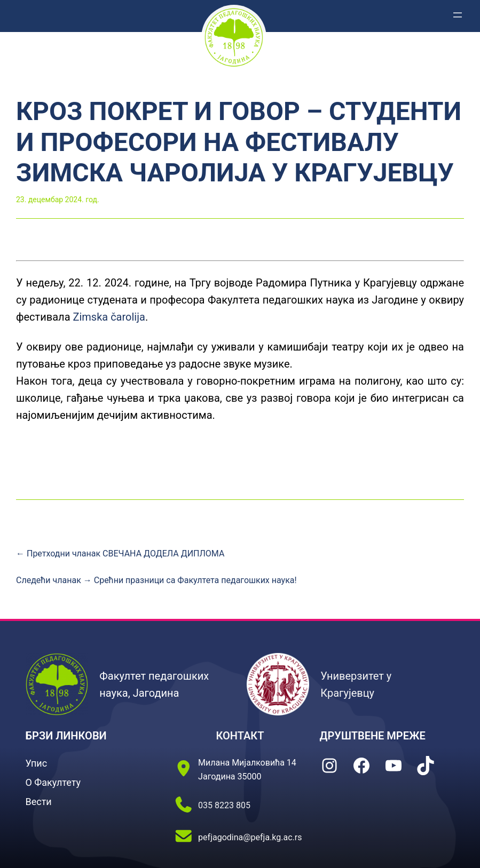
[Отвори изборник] (458, 15)
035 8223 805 (224, 805)
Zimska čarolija (109, 317)
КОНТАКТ (240, 736)
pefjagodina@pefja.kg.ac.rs (250, 837)
